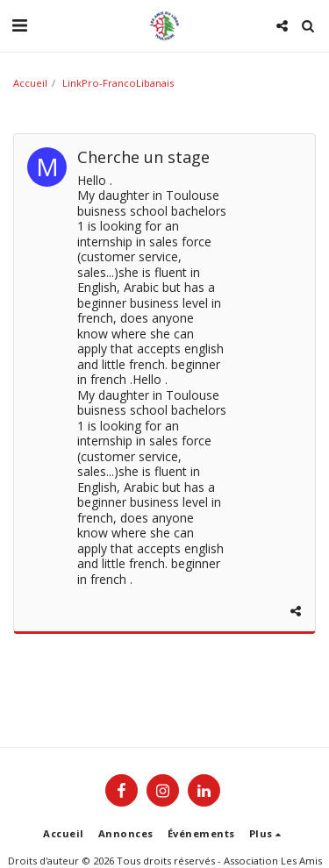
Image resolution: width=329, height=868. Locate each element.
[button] (19, 25)
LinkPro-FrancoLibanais (118, 83)
